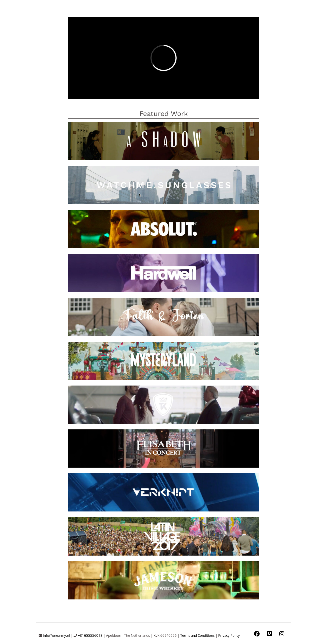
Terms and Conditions (197, 635)
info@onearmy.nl (56, 635)
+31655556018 (90, 635)
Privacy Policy (229, 635)
